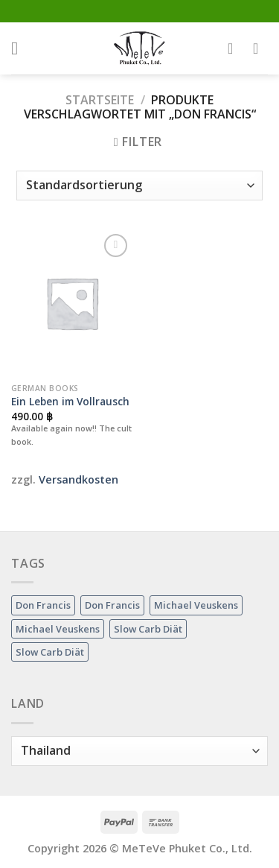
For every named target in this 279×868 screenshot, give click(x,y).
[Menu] (20, 48)
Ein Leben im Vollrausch (70, 402)
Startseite (100, 100)
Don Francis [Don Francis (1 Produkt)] (43, 605)
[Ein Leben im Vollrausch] (72, 303)
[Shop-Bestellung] (139, 186)
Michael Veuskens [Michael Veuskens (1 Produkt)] (196, 605)
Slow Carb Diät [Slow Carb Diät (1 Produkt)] (148, 629)
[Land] (139, 751)
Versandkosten (78, 479)
